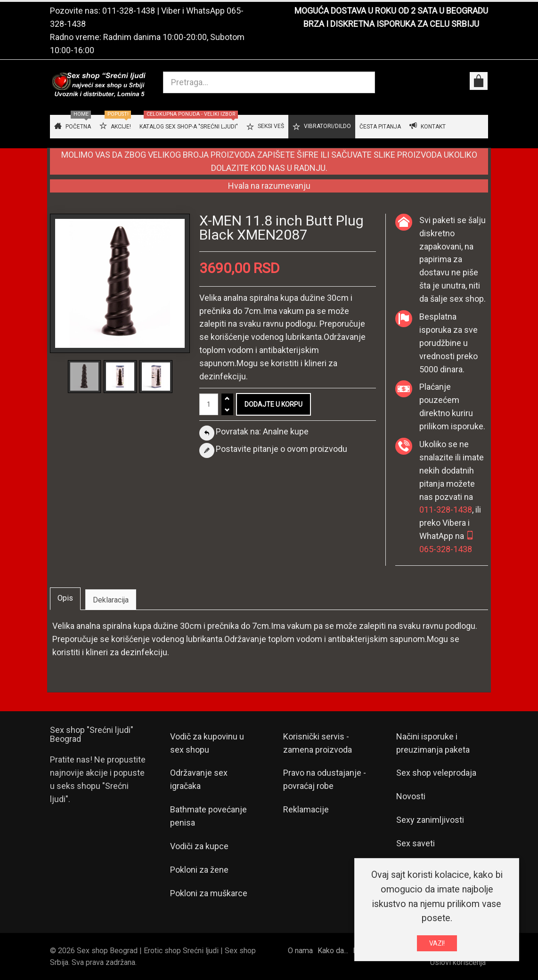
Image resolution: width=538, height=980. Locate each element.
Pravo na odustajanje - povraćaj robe (325, 779)
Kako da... (333, 951)
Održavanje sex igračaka (199, 779)
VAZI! (437, 945)
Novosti (411, 796)
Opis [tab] (65, 598)
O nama (300, 951)
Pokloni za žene (199, 870)
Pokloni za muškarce (209, 893)
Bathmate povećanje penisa (208, 816)
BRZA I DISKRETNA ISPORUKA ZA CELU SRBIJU (391, 24)
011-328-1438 (129, 11)
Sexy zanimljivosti (430, 820)
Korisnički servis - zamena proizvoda (318, 743)
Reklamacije (306, 809)
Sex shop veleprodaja (436, 773)
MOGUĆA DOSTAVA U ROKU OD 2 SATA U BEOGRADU (391, 11)
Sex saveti (416, 843)
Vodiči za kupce (199, 846)
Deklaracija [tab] (111, 600)
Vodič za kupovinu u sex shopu (207, 743)
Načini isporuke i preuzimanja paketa (433, 743)
